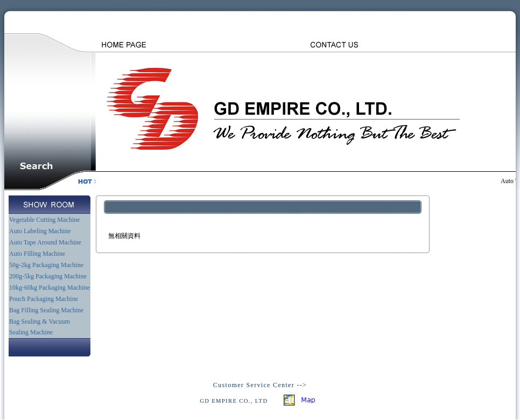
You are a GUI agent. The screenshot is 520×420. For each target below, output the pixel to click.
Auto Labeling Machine (40, 231)
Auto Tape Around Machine (45, 242)
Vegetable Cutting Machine (44, 220)
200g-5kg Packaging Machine (48, 276)
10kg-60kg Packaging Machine (50, 288)
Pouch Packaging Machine (44, 299)
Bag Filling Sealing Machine (46, 310)
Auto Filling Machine (37, 254)
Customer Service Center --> (260, 385)
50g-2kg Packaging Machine (46, 265)
